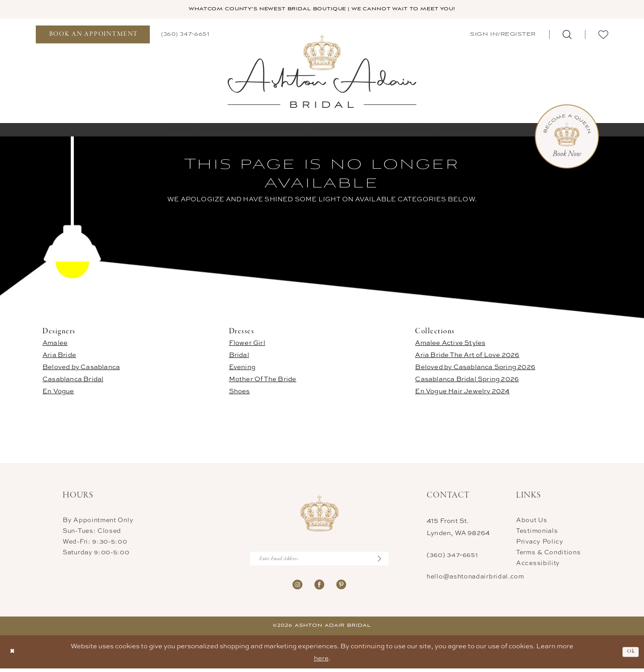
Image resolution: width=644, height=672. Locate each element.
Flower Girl (247, 344)
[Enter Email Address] (319, 561)
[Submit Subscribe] (382, 561)
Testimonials (537, 532)
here (321, 661)
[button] (502, 35)
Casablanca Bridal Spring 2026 (467, 380)
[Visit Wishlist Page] (603, 35)
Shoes (239, 392)
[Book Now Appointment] (567, 138)
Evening (242, 368)
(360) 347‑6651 (452, 556)
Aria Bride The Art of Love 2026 (467, 356)
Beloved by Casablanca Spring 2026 (475, 368)
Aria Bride (59, 356)
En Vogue (58, 392)
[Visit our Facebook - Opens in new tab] (319, 587)
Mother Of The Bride (263, 380)
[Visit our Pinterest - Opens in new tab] (341, 587)
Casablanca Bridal (73, 380)
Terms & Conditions (549, 553)
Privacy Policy (540, 542)
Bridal (239, 356)
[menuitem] (93, 35)
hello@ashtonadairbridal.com (475, 577)
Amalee (55, 344)
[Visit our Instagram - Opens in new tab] (297, 587)
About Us (532, 521)
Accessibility (538, 564)
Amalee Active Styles (450, 344)
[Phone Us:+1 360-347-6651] (185, 35)
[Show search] (567, 35)
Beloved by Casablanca (81, 368)
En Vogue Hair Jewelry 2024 (462, 392)
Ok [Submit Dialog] (629, 655)
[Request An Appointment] (93, 35)
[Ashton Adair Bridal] (322, 72)
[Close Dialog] (14, 655)
